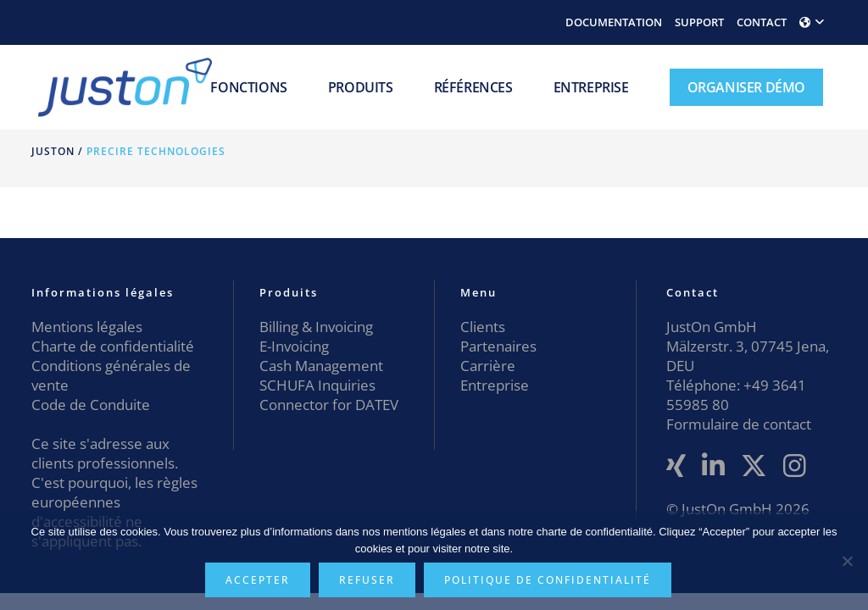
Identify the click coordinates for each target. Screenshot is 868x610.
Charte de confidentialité (113, 346)
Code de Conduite (91, 405)
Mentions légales (87, 327)
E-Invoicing (294, 346)
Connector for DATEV (329, 405)
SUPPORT (699, 22)
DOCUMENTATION (614, 22)
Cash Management (321, 366)
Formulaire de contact (739, 424)
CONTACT (762, 22)
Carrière (488, 366)
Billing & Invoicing (316, 327)
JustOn (53, 151)
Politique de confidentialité (548, 580)
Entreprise (495, 385)
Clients (483, 327)
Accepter (258, 580)
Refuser (367, 580)
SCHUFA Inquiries (317, 385)
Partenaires (498, 346)
